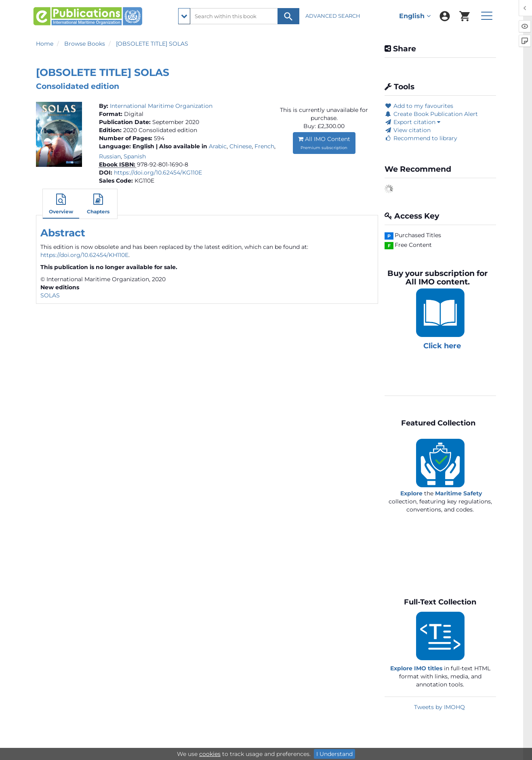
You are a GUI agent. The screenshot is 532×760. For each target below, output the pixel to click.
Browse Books (85, 44)
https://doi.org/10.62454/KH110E (84, 255)
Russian (110, 156)
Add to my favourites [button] (419, 106)
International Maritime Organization (161, 106)
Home (45, 44)
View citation (408, 130)
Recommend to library (421, 138)
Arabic (218, 146)
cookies (210, 754)
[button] (61, 205)
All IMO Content (324, 143)
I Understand (334, 754)
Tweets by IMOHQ (439, 707)
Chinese (241, 146)
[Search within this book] (239, 16)
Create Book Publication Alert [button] (431, 114)
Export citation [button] (412, 122)
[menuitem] (445, 16)
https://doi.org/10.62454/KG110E (158, 173)
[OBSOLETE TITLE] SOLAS (152, 44)
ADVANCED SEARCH (333, 16)
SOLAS (50, 295)
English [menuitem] (415, 16)
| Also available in (182, 146)
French (264, 146)
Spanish (135, 156)
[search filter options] (184, 16)
